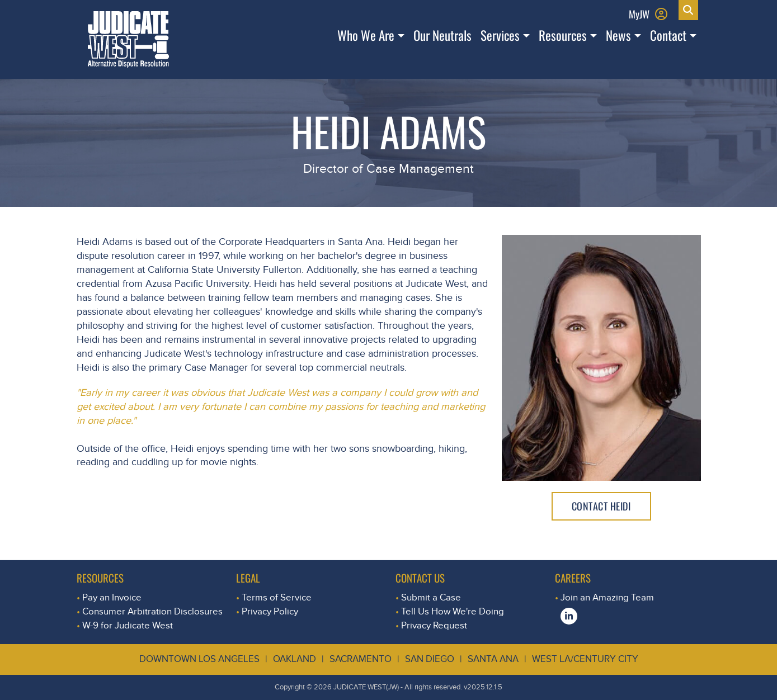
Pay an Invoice (112, 597)
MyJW (639, 14)
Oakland (295, 659)
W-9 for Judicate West (128, 625)
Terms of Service (277, 597)
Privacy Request (434, 625)
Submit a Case (431, 597)
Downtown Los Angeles (199, 659)
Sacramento (361, 659)
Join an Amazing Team (607, 597)
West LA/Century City (585, 659)
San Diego (430, 659)
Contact (668, 35)
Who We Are (366, 35)
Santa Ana (493, 659)
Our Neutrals (442, 35)
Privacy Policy (270, 611)
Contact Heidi (601, 506)
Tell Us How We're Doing (453, 611)
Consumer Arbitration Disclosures (152, 611)
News (618, 35)
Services (500, 35)
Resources (563, 35)
